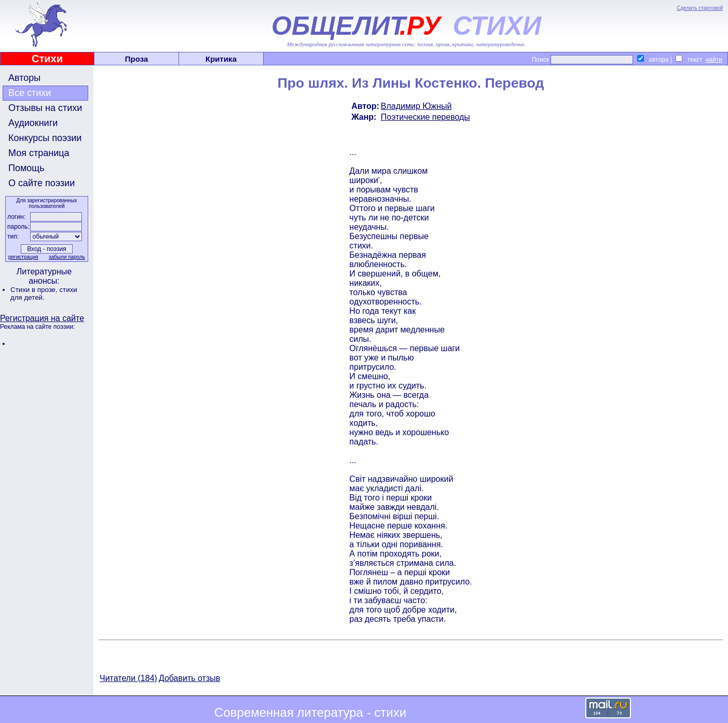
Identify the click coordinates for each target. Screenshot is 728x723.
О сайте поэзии (42, 183)
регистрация (23, 257)
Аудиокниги (33, 123)
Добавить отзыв (189, 678)
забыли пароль (67, 257)
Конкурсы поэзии (45, 138)
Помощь (26, 168)
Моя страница (39, 153)
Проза (137, 59)
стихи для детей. (44, 294)
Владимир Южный (416, 106)
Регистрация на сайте (42, 318)
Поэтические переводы (425, 117)
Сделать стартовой (700, 8)
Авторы (24, 78)
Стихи (47, 59)
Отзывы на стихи (45, 108)
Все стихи (30, 93)
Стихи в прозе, (35, 290)
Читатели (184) (128, 678)
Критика (221, 59)
